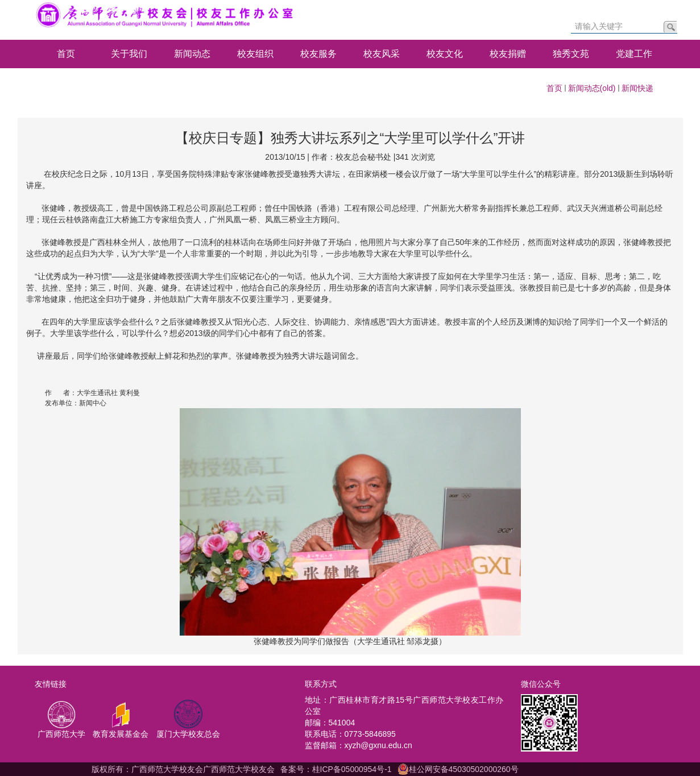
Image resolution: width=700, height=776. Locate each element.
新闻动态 (192, 54)
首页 (66, 54)
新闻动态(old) (592, 88)
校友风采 (382, 54)
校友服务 (318, 54)
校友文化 (445, 54)
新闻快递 (637, 88)
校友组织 (255, 54)
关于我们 (129, 54)
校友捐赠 (508, 54)
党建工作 (634, 54)
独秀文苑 (571, 54)
